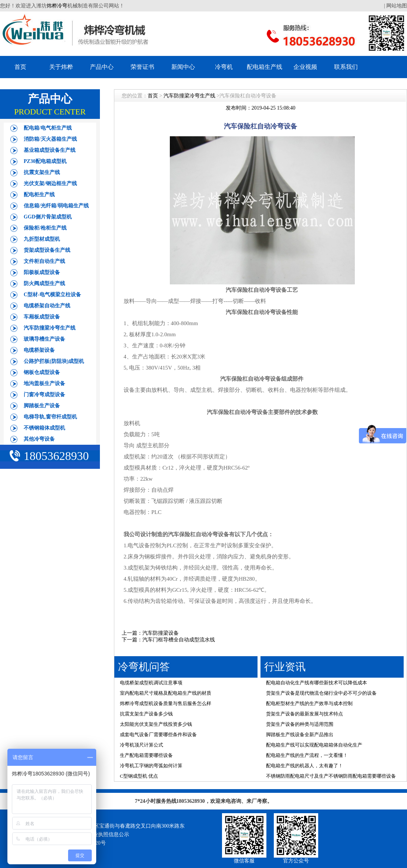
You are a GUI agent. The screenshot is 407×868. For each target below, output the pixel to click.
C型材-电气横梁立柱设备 (52, 295)
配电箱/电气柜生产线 (48, 128)
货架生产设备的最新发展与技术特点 (305, 714)
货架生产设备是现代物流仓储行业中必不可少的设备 (321, 693)
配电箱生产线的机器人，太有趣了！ (305, 766)
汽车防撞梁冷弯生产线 (50, 328)
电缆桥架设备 (39, 350)
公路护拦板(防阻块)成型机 (54, 361)
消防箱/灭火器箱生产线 (50, 139)
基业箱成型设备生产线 (50, 150)
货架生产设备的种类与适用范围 (300, 724)
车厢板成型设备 (42, 317)
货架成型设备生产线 (47, 250)
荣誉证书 (142, 67)
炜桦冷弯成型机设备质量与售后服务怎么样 (166, 703)
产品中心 (102, 67)
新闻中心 (183, 67)
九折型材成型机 (42, 239)
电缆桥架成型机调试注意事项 (151, 683)
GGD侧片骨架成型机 (48, 217)
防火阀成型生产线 (44, 283)
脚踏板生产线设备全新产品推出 (300, 735)
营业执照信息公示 (108, 834)
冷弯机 (224, 67)
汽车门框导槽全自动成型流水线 (179, 640)
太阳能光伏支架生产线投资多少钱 (156, 724)
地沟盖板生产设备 (44, 383)
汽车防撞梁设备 (161, 633)
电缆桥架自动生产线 (47, 306)
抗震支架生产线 (42, 172)
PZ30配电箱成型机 (45, 161)
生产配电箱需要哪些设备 (146, 755)
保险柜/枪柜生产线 (45, 228)
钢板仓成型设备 (42, 372)
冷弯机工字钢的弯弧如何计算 (151, 766)
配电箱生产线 (265, 67)
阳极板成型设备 (42, 272)
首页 (20, 67)
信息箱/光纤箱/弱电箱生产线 (56, 206)
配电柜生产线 (39, 195)
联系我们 (346, 67)
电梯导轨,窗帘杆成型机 (50, 417)
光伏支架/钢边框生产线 (50, 183)
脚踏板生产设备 (42, 406)
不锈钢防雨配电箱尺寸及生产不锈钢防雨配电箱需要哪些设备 (331, 776)
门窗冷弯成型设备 (44, 395)
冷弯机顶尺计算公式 (142, 745)
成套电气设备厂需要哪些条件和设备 (158, 735)
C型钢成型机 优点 (139, 776)
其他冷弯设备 (39, 439)
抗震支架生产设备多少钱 (146, 714)
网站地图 (397, 6)
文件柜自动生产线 (44, 261)
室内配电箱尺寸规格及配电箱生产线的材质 (166, 693)
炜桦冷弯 (57, 6)
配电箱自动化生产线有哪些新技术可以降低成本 (317, 683)
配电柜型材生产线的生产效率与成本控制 (309, 703)
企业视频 (305, 67)
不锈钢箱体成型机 (44, 428)
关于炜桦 (61, 67)
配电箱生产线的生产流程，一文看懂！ (307, 755)
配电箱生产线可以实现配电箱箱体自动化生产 (314, 745)
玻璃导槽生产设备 (44, 339)
